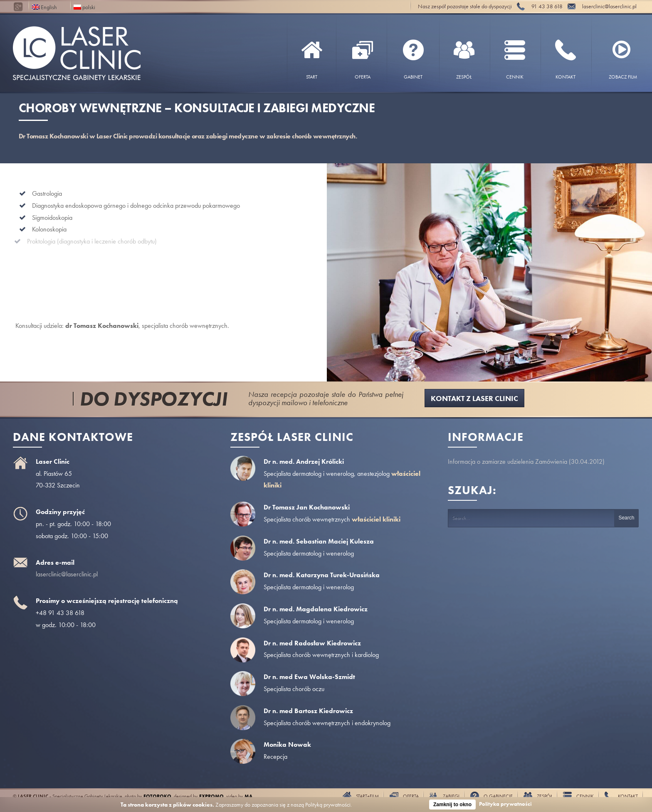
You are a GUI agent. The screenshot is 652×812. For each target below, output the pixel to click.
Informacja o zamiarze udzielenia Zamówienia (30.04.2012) (526, 461)
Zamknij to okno (452, 805)
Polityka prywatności (505, 804)
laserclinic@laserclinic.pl (67, 574)
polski (84, 6)
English (44, 6)
